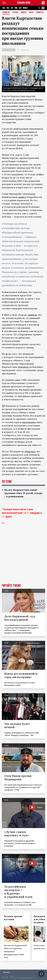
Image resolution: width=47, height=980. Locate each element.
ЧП (18, 50)
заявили (32, 315)
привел (22, 197)
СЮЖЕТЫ (40, 12)
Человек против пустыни (13, 918)
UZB (20, 8)
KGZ (8, 8)
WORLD (25, 8)
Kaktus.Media (9, 116)
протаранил (29, 422)
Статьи (15, 12)
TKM (16, 8)
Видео (24, 12)
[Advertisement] (23, 558)
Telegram (35, 513)
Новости (6, 12)
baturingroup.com (26, 978)
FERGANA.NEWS (24, 3)
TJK (12, 8)
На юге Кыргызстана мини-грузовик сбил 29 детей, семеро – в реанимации (23, 493)
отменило (23, 367)
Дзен (8, 516)
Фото (31, 12)
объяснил (30, 451)
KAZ (4, 8)
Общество (25, 50)
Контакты (6, 972)
